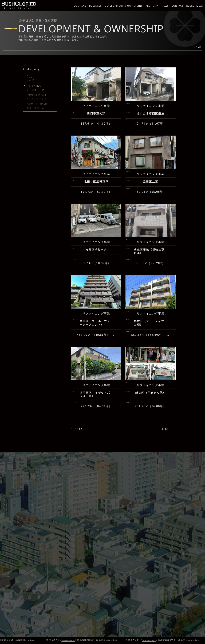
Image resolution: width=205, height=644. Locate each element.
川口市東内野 (96, 114)
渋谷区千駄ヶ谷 (96, 256)
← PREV (76, 429)
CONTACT (178, 6)
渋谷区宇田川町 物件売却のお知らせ (106, 640)
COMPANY (80, 6)
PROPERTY (152, 6)
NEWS (165, 6)
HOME (198, 47)
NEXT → (168, 429)
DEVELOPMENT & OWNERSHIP (124, 6)
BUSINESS (96, 6)
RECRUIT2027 (195, 6)
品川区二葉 (151, 188)
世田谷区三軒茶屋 (96, 188)
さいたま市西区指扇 (151, 114)
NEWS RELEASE (77, 640)
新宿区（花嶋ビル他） (151, 399)
